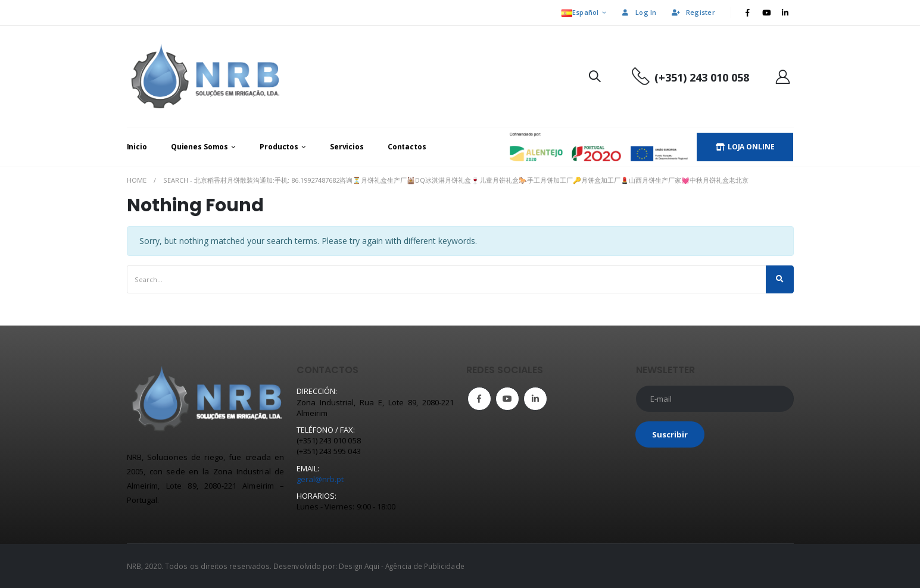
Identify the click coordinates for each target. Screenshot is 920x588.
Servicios (347, 147)
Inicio (137, 147)
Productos (279, 147)
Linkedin (535, 399)
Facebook (479, 399)
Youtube (507, 399)
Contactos (407, 147)
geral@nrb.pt (320, 479)
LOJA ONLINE (745, 147)
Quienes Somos (199, 147)
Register (693, 12)
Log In (638, 12)
